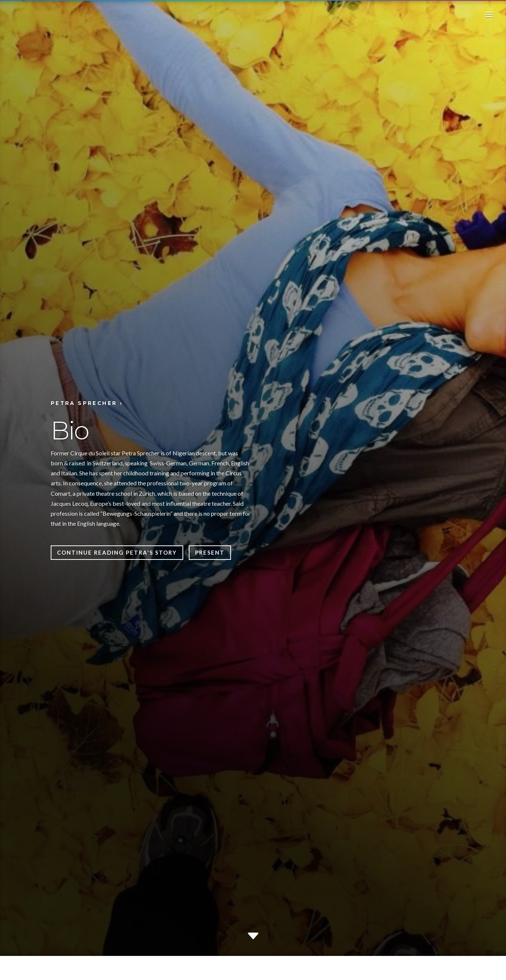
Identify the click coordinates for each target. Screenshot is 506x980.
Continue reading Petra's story (117, 552)
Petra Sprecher (84, 403)
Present (210, 552)
